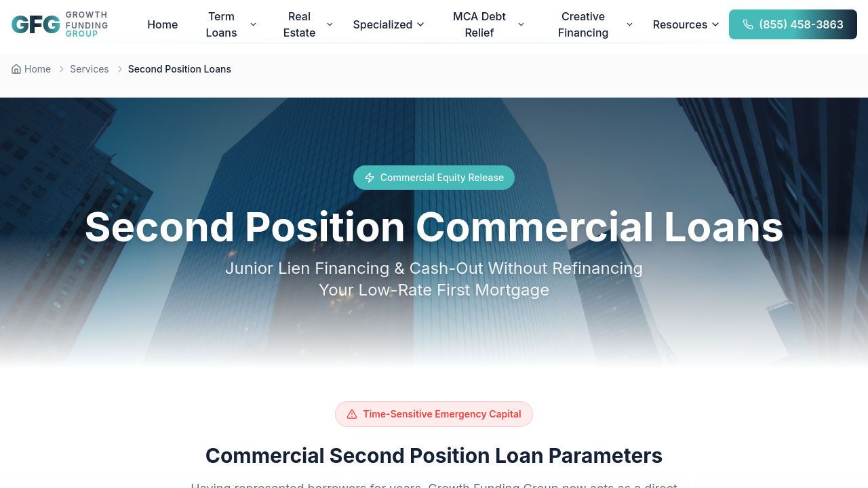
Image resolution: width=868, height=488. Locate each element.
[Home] (31, 69)
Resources (687, 24)
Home (162, 24)
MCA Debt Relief (489, 24)
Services (89, 69)
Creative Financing (596, 24)
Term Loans (231, 24)
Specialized (389, 24)
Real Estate (309, 24)
